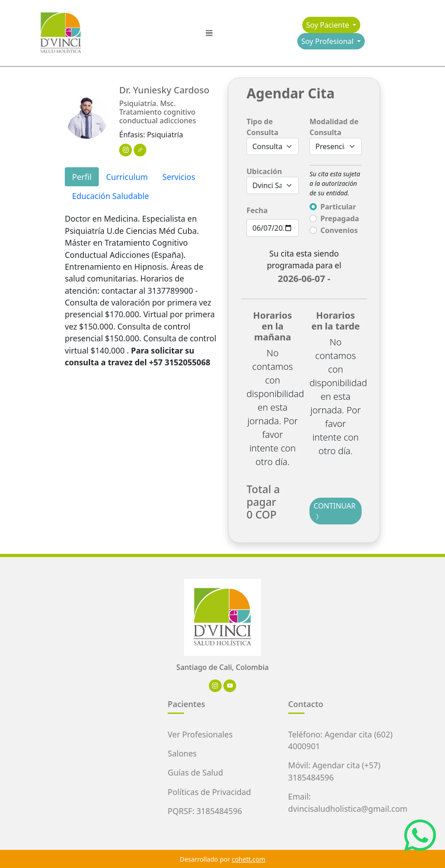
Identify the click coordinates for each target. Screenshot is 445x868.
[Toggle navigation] (209, 33)
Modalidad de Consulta (334, 127)
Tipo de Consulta (262, 127)
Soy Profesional (328, 41)
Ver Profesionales (200, 734)
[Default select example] (273, 185)
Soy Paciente (329, 25)
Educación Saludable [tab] (111, 196)
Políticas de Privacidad (209, 792)
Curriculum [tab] (127, 177)
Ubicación (264, 171)
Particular (338, 207)
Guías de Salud (195, 772)
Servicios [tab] (179, 177)
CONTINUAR (335, 511)
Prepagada (340, 218)
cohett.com (248, 859)
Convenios (339, 230)
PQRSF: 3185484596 (205, 811)
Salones (182, 753)
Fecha (257, 210)
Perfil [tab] (82, 177)
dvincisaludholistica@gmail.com (348, 809)
